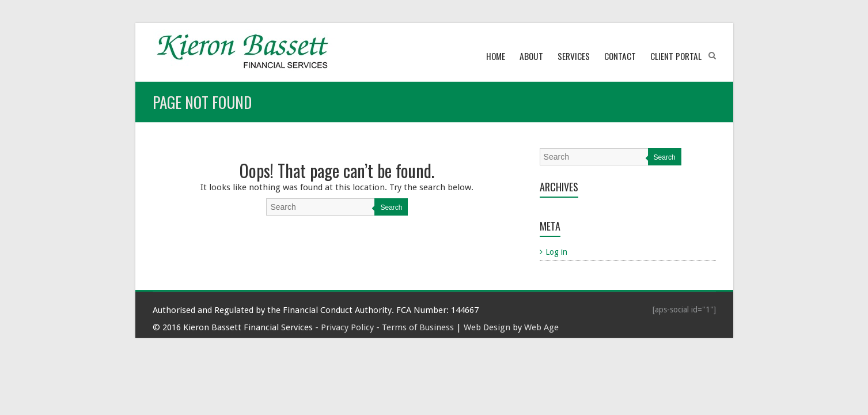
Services (574, 56)
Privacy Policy (347, 327)
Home (496, 56)
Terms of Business (418, 327)
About (531, 56)
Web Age (541, 327)
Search (391, 207)
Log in (556, 252)
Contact (620, 56)
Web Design (487, 327)
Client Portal (676, 56)
